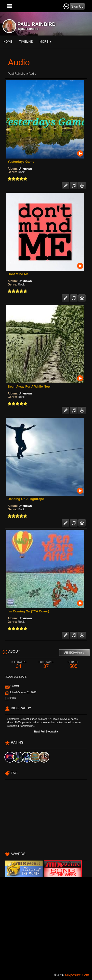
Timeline (26, 42)
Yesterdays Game (21, 162)
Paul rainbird (17, 74)
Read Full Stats (16, 677)
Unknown (25, 169)
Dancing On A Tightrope (26, 499)
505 (73, 665)
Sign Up (77, 6)
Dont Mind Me (18, 274)
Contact (15, 686)
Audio (33, 74)
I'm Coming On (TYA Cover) (28, 611)
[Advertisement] (46, 923)
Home (8, 42)
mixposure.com (77, 975)
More (46, 42)
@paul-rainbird (28, 29)
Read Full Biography (46, 732)
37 (46, 665)
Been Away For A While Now (29, 386)
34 (19, 665)
